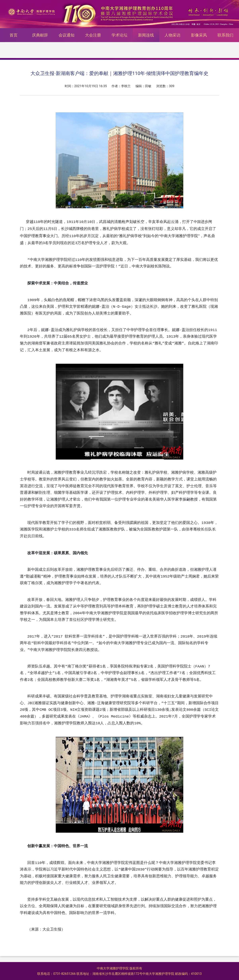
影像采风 (199, 35)
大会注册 (93, 35)
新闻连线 (146, 35)
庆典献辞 (40, 35)
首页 (14, 35)
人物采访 (172, 35)
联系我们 (225, 35)
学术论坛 (119, 35)
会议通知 (67, 35)
